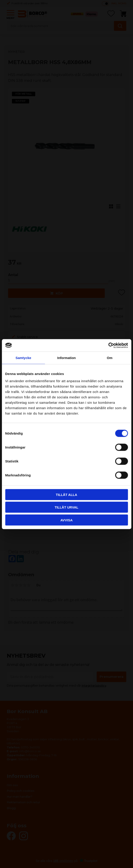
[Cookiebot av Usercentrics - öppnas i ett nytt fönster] (108, 345)
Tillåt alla (66, 494)
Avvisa (66, 520)
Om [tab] (110, 358)
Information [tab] (66, 358)
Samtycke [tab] (23, 358)
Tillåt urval (66, 507)
